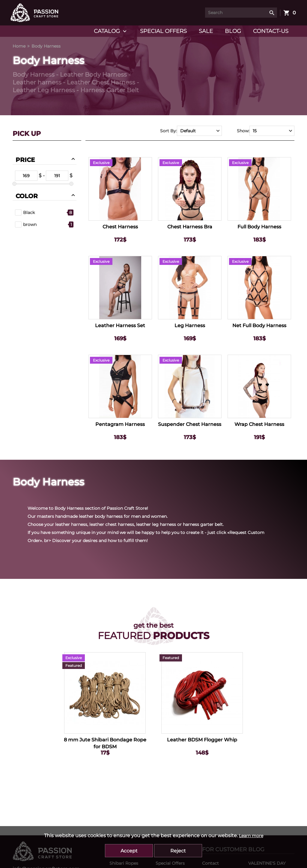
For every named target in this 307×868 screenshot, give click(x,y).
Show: (243, 131)
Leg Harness (190, 325)
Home (19, 46)
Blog (233, 31)
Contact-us (271, 31)
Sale (206, 31)
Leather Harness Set (120, 325)
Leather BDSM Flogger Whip (202, 740)
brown (26, 224)
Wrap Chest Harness (259, 424)
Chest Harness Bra (190, 227)
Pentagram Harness (120, 424)
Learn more (251, 836)
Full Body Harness (259, 227)
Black (25, 213)
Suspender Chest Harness (190, 424)
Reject (178, 851)
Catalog (111, 31)
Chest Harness (120, 227)
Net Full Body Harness (259, 325)
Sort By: (168, 131)
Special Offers (163, 31)
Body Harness (46, 46)
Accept (129, 851)
